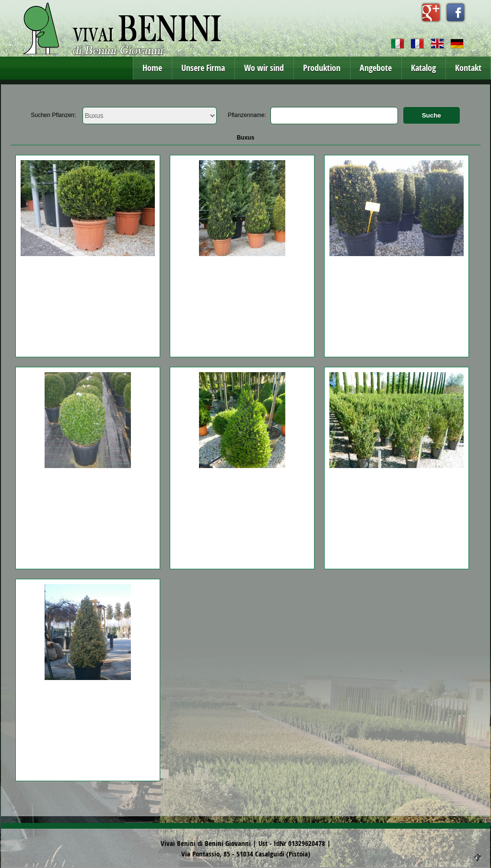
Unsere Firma (203, 68)
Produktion (322, 68)
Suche (432, 115)
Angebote (376, 68)
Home (152, 68)
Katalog (423, 68)
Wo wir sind (264, 68)
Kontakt (468, 68)
